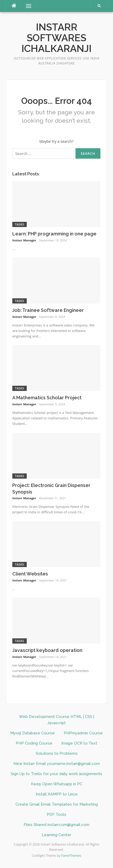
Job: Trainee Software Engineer (48, 310)
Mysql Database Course (33, 733)
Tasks (20, 224)
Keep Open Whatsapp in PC (57, 784)
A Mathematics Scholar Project (47, 398)
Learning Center (56, 835)
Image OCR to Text (79, 743)
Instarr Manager (24, 240)
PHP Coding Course (34, 743)
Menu (26, 6)
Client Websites (30, 574)
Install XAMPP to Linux (57, 794)
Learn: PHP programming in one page (54, 234)
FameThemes (71, 856)
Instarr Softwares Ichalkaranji (56, 38)
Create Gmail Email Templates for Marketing (57, 804)
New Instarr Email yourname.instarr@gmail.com (57, 764)
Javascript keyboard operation (47, 650)
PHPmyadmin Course (83, 733)
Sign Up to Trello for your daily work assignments (56, 774)
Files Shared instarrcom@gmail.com (56, 825)
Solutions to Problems (57, 753)
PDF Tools (56, 815)
